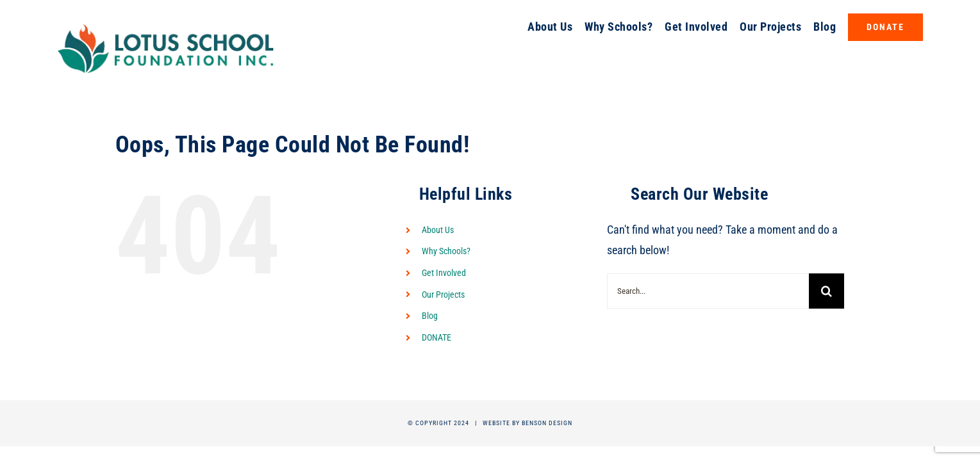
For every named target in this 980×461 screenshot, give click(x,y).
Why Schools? (446, 251)
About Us (438, 230)
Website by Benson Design (527, 423)
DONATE (436, 337)
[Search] (826, 291)
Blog (430, 316)
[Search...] (708, 291)
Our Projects (443, 295)
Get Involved (444, 273)
